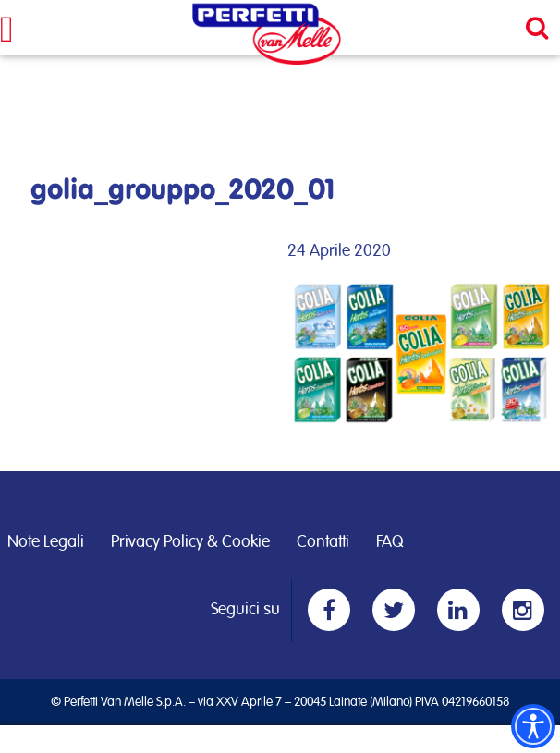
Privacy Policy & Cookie (190, 542)
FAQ (390, 542)
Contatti (323, 542)
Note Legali (46, 542)
